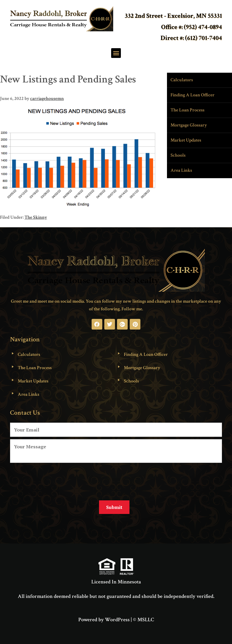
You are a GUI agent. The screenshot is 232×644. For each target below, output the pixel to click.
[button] (116, 53)
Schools (178, 155)
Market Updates (186, 140)
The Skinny (36, 217)
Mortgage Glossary (189, 125)
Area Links (181, 170)
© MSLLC (143, 618)
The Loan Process (188, 110)
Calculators (182, 80)
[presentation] (55, 479)
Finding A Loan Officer (193, 95)
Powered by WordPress (104, 618)
